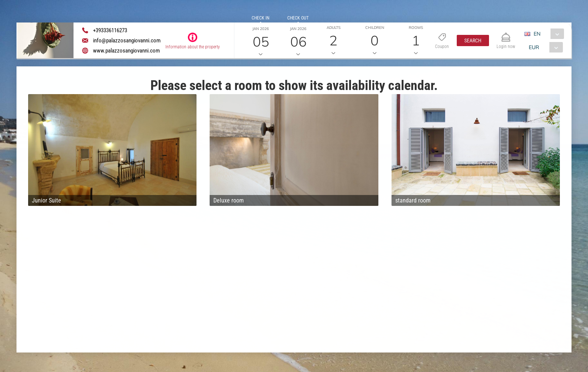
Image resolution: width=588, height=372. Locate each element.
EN (537, 34)
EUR (534, 47)
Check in (260, 18)
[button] (473, 40)
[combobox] (547, 34)
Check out (298, 18)
